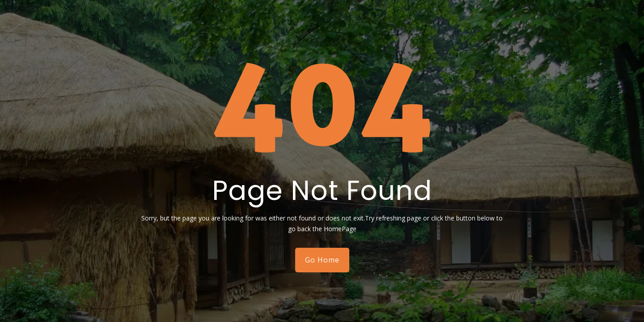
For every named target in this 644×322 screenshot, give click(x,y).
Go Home (322, 260)
